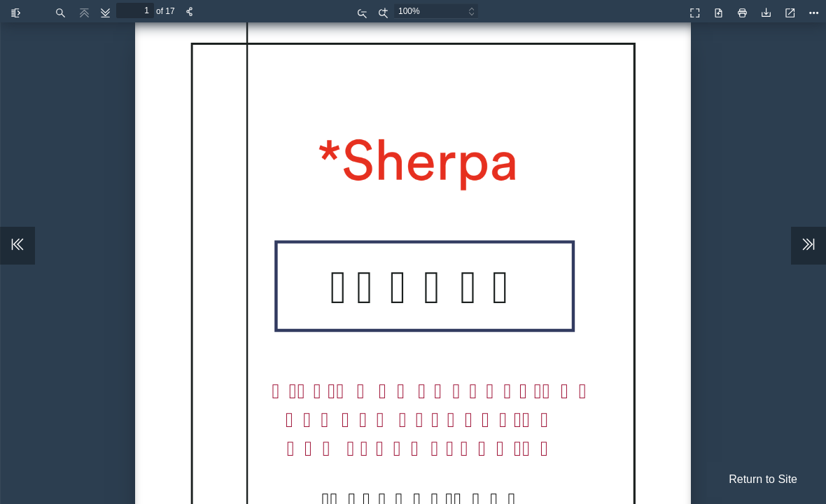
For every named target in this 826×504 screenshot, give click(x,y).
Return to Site (763, 479)
